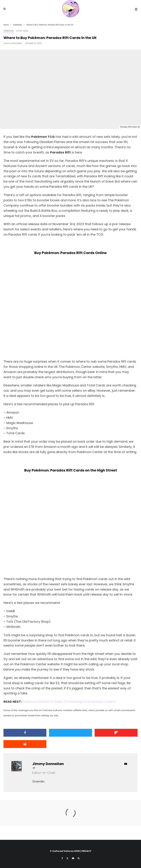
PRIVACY (86, 851)
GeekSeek (9, 31)
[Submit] (25, 744)
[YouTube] (73, 858)
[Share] (25, 733)
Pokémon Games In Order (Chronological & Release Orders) (69, 702)
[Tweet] (70, 733)
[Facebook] (62, 858)
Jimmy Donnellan (13, 43)
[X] (67, 858)
